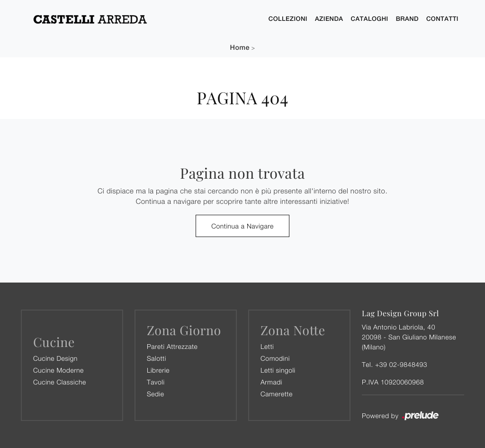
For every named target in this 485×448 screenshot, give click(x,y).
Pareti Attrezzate (172, 346)
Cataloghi (370, 19)
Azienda (329, 19)
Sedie (155, 394)
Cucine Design (55, 358)
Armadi (271, 382)
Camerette (277, 394)
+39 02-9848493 (401, 364)
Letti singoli (278, 370)
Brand (407, 19)
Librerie (158, 370)
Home (240, 48)
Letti (267, 346)
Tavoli (156, 382)
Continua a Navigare (242, 226)
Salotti (157, 358)
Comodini (275, 358)
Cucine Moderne (58, 370)
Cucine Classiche (60, 382)
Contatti (442, 19)
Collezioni (288, 19)
